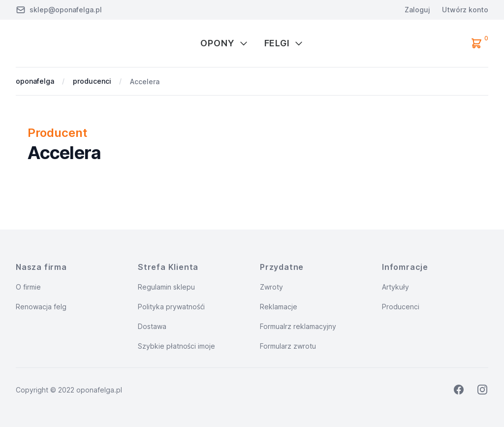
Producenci (401, 307)
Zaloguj (417, 10)
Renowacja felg (41, 307)
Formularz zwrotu (288, 346)
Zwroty (271, 287)
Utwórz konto (465, 10)
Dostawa (152, 326)
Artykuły (395, 287)
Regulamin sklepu (166, 287)
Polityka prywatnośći (171, 307)
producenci (92, 81)
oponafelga (35, 81)
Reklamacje (279, 307)
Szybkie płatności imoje (176, 346)
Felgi (284, 43)
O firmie (28, 287)
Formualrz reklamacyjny (298, 326)
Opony (224, 43)
